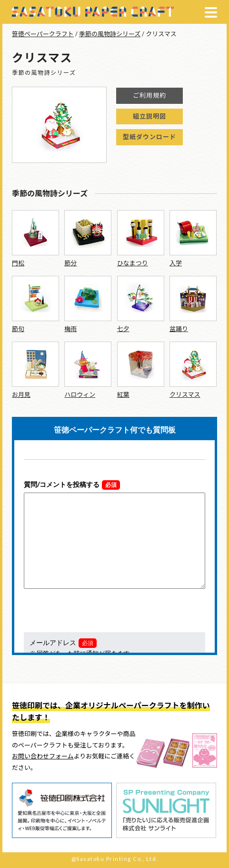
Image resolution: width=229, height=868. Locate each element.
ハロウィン (80, 394)
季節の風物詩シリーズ (110, 34)
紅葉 (123, 394)
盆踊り (179, 329)
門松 (18, 263)
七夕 (123, 329)
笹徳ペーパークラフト (43, 34)
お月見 (21, 394)
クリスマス (185, 394)
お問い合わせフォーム (43, 756)
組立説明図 (149, 116)
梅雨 (70, 329)
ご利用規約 (149, 95)
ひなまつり (133, 263)
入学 (176, 263)
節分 (70, 263)
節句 (18, 329)
